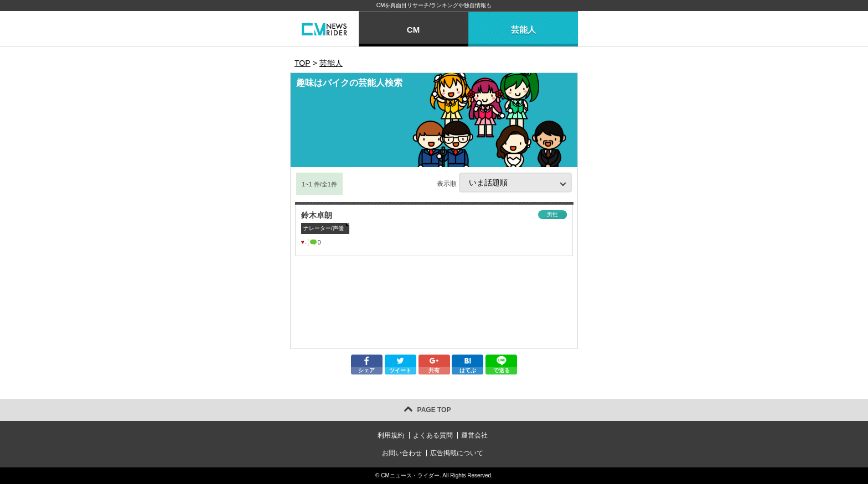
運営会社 (474, 435)
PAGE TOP (434, 410)
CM (413, 30)
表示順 (504, 183)
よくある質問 (433, 435)
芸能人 (523, 30)
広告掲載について (457, 453)
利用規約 (391, 435)
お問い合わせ (402, 453)
